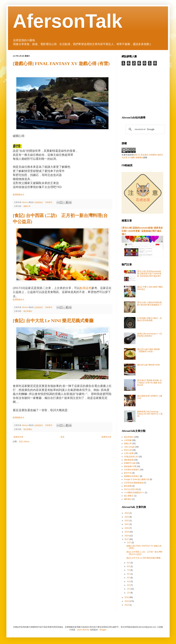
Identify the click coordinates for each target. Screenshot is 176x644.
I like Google (129, 447)
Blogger (103, 630)
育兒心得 (128, 450)
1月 (129, 593)
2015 (127, 601)
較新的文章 (18, 437)
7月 (129, 570)
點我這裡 (86, 288)
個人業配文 (129, 496)
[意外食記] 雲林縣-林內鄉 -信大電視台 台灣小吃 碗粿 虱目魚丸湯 (149, 383)
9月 (129, 563)
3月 (129, 585)
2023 (127, 517)
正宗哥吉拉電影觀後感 (134, 483)
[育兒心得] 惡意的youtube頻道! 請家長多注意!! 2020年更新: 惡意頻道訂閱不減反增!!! (142, 231)
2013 (127, 605)
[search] (145, 129)
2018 (127, 536)
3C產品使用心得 (131, 457)
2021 (127, 524)
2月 (129, 589)
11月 (129, 543)
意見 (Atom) (24, 442)
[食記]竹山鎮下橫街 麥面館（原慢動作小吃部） (148, 350)
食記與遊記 (28, 311)
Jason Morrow (83, 630)
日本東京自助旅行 (132, 470)
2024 (127, 513)
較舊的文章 (106, 437)
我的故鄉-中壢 (130, 466)
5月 (129, 578)
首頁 (62, 437)
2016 (127, 597)
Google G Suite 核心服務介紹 (137, 479)
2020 (127, 528)
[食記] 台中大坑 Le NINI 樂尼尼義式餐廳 (53, 321)
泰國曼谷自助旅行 (132, 476)
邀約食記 (128, 499)
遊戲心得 (27, 206)
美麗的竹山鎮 (130, 463)
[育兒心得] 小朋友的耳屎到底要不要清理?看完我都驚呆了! (149, 304)
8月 (129, 566)
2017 (127, 539)
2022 (127, 521)
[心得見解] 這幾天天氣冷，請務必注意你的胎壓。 (149, 319)
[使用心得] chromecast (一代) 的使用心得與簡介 (150, 335)
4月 (129, 581)
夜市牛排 (128, 473)
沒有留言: (49, 202)
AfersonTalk (68, 21)
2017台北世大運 (131, 489)
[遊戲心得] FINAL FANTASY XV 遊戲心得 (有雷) (61, 64)
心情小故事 (129, 453)
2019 (127, 532)
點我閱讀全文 (19, 195)
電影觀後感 (129, 460)
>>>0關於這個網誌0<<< (134, 493)
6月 (129, 574)
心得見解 (128, 440)
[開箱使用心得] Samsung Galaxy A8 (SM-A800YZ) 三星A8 (150, 414)
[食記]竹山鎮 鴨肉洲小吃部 (148, 365)
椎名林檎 (128, 486)
